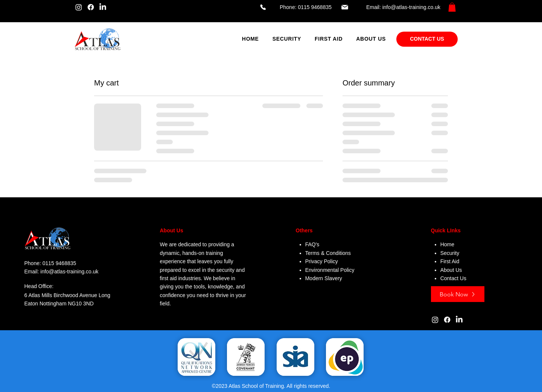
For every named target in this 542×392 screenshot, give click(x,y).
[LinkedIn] (103, 7)
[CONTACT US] (427, 39)
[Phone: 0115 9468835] (295, 7)
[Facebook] (91, 7)
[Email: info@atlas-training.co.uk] (391, 7)
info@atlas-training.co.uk (69, 272)
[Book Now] (458, 294)
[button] (452, 7)
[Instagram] (79, 7)
